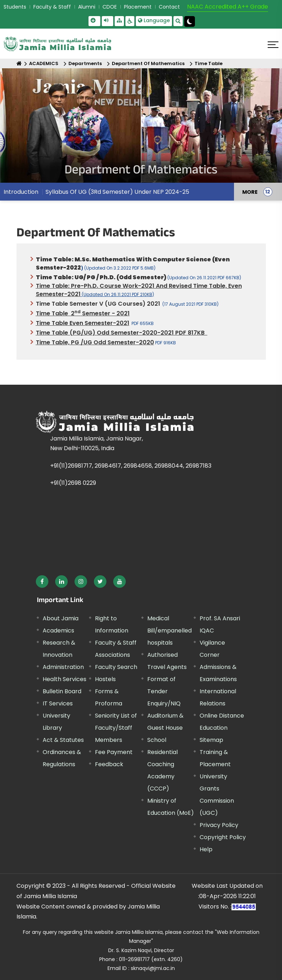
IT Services (58, 703)
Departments (85, 63)
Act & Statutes (63, 740)
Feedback (109, 764)
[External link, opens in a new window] (42, 582)
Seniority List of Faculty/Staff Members (116, 728)
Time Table (209, 63)
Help (206, 849)
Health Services (64, 679)
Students (15, 7)
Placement (138, 7)
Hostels (105, 679)
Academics (58, 631)
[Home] (19, 63)
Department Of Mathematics (148, 63)
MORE (250, 192)
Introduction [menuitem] (21, 192)
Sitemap (211, 740)
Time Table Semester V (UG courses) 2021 (98, 304)
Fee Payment (114, 752)
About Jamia (61, 618)
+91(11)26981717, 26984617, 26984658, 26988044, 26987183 (131, 466)
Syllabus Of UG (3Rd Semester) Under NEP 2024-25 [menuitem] (117, 192)
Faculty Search (116, 667)
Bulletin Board (62, 691)
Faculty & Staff (52, 7)
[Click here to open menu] (273, 45)
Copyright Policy (223, 837)
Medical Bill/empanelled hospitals (169, 631)
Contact (169, 7)
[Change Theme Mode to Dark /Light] (190, 21)
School (157, 740)
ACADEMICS (44, 63)
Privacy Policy (219, 825)
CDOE (110, 7)
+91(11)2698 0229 (73, 483)
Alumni (87, 7)
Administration (63, 667)
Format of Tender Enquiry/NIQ (164, 691)
